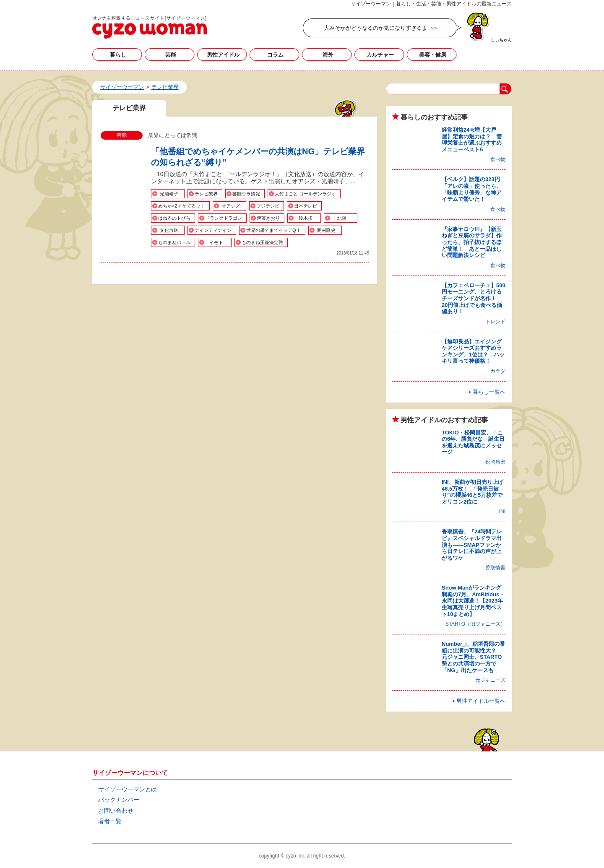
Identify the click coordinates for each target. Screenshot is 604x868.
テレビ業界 (206, 194)
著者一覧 (110, 821)
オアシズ (231, 206)
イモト (216, 242)
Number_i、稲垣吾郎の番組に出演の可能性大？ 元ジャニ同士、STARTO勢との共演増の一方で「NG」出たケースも (473, 657)
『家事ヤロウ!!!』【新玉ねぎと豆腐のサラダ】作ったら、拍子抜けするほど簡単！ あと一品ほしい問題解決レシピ (472, 242)
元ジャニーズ (490, 680)
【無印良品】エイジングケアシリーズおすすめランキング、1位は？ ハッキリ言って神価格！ (473, 351)
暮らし (118, 55)
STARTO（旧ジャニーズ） (475, 624)
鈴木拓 (306, 218)
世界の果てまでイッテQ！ (273, 230)
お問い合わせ (116, 811)
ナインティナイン (213, 230)
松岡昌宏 (495, 462)
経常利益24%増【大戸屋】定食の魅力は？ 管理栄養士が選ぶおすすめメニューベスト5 (472, 140)
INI (502, 512)
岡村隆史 (326, 230)
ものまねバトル (174, 242)
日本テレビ (306, 206)
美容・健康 (433, 55)
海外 (328, 55)
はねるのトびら (174, 218)
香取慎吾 (495, 568)
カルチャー (380, 55)
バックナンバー (119, 800)
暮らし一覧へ (489, 392)
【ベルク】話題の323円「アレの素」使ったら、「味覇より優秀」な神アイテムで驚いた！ (472, 189)
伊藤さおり (268, 218)
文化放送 (169, 230)
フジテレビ (268, 206)
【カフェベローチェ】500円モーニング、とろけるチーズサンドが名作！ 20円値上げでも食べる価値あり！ (474, 298)
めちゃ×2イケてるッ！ (182, 206)
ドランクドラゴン (224, 218)
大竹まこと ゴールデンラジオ (305, 194)
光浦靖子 (169, 194)
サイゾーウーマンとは (128, 789)
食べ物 (498, 159)
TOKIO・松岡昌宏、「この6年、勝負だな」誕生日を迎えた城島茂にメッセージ (473, 442)
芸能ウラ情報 (246, 194)
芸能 (171, 55)
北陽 (342, 218)
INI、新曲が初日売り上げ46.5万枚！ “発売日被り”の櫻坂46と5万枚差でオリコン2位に (473, 492)
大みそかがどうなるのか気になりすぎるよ (376, 28)
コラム (275, 55)
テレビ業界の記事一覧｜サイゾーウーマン (150, 27)
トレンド (495, 322)
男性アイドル (223, 55)
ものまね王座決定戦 (262, 242)
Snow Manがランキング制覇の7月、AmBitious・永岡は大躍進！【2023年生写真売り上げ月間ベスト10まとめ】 (473, 601)
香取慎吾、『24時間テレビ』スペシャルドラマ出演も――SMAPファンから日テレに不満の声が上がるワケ (472, 544)
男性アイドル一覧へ (481, 701)
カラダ (498, 371)
